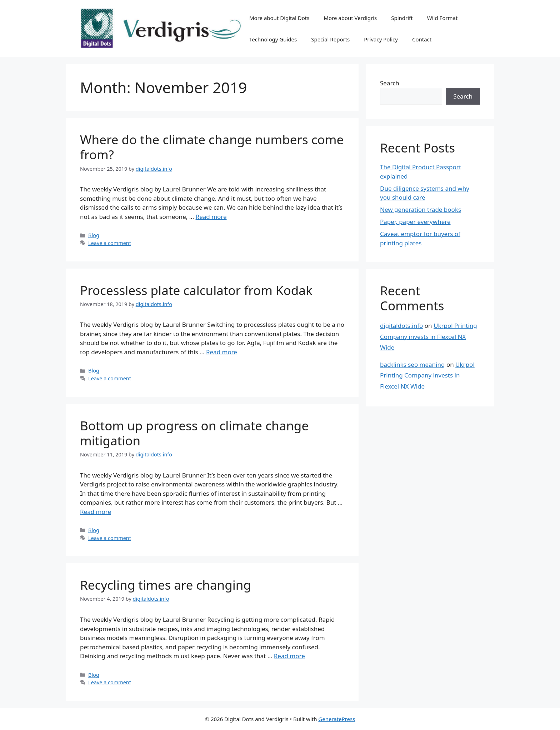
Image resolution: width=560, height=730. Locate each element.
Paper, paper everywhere (415, 222)
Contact (422, 39)
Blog (94, 235)
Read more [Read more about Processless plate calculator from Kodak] (222, 352)
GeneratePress (337, 719)
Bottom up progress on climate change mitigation (194, 433)
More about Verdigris (350, 18)
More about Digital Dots (279, 18)
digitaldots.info (401, 326)
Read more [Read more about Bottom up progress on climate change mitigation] (96, 512)
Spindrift (402, 18)
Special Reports (330, 39)
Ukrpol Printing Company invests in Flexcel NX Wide (429, 336)
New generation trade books (421, 209)
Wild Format (442, 18)
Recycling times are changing (166, 585)
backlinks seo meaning (412, 364)
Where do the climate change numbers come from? (212, 147)
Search (390, 83)
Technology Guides (273, 39)
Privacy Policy (381, 39)
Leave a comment (110, 243)
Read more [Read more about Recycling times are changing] (289, 656)
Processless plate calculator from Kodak (196, 290)
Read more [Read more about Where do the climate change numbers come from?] (211, 217)
